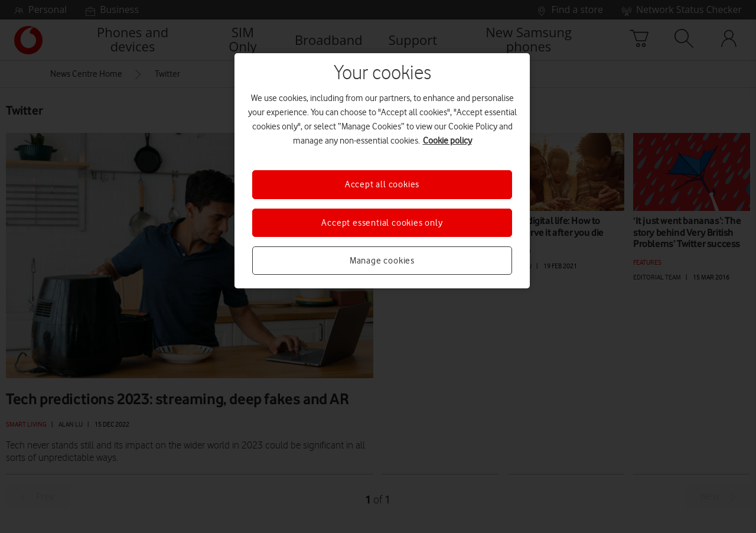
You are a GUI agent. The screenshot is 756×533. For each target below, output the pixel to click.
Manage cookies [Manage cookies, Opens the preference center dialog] (382, 261)
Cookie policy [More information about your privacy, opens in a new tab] (447, 141)
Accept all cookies (382, 184)
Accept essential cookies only (382, 223)
